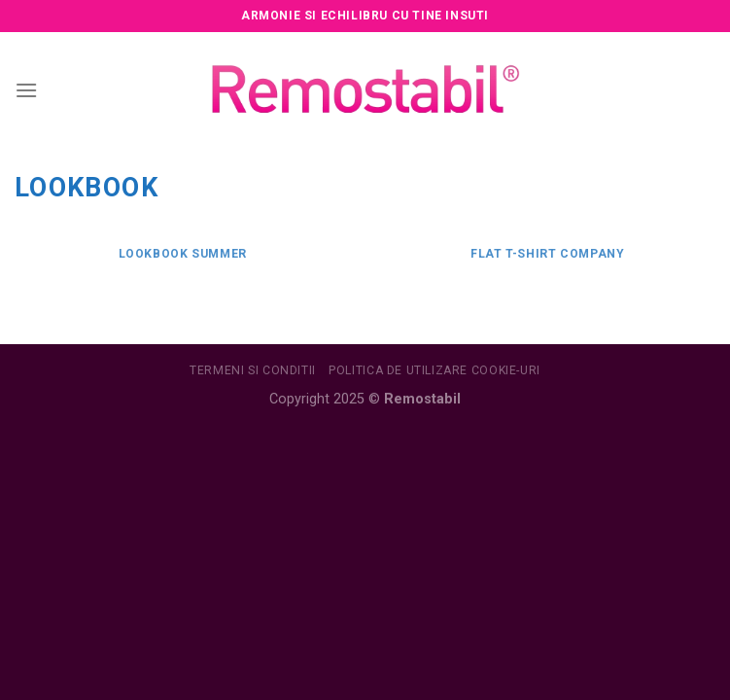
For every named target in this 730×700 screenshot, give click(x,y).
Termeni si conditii (253, 370)
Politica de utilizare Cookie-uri (435, 370)
